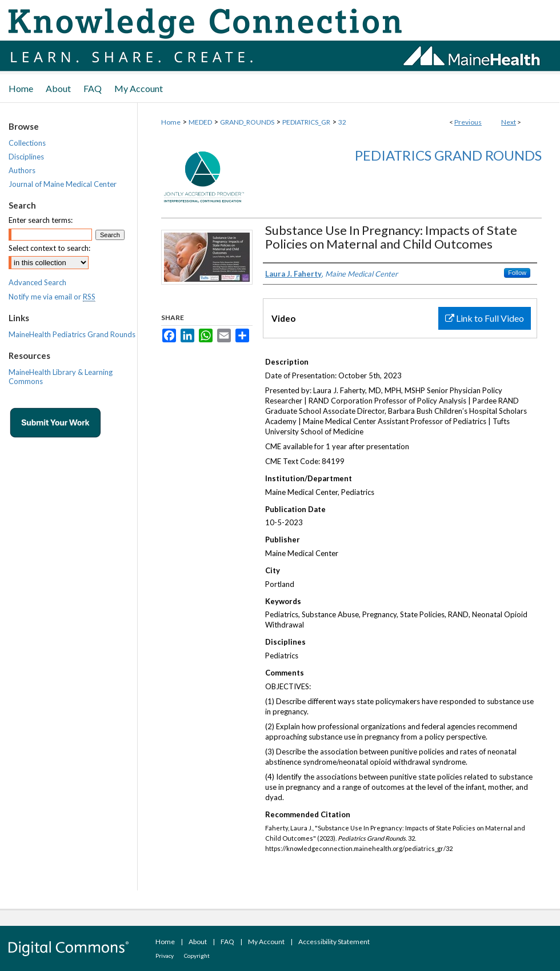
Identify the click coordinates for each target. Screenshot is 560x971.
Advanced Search (37, 282)
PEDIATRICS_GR (306, 122)
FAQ (227, 942)
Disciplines (26, 157)
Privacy (165, 956)
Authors (22, 170)
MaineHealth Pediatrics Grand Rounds (72, 334)
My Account (266, 942)
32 (342, 122)
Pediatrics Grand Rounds (448, 155)
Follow (517, 273)
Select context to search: (49, 248)
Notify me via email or (52, 297)
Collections (27, 143)
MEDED (200, 122)
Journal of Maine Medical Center (63, 184)
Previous (468, 122)
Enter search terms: (41, 220)
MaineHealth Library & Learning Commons (61, 377)
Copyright (197, 956)
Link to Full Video (485, 318)
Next (509, 122)
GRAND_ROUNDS (247, 122)
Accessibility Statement (334, 942)
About (198, 942)
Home (171, 122)
